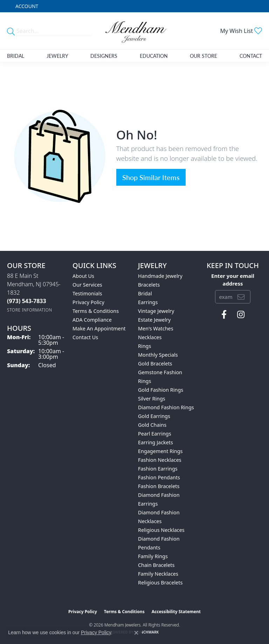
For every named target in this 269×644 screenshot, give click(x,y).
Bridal (16, 56)
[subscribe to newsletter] (241, 297)
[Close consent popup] (136, 633)
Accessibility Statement (176, 612)
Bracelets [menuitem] (149, 285)
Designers (104, 56)
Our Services (87, 285)
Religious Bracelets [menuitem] (160, 583)
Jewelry (57, 56)
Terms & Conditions (96, 311)
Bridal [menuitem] (145, 293)
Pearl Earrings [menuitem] (155, 434)
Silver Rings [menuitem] (152, 399)
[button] (26, 6)
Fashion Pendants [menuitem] (159, 477)
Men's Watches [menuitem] (156, 328)
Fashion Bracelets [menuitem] (159, 486)
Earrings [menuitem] (148, 302)
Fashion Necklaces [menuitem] (160, 460)
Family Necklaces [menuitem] (158, 574)
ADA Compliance (92, 320)
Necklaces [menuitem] (150, 337)
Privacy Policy (88, 302)
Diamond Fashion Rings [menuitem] (166, 407)
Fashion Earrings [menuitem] (158, 469)
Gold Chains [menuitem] (152, 425)
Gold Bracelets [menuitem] (155, 364)
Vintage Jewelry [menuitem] (156, 311)
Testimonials (87, 293)
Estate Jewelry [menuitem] (154, 320)
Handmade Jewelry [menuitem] (160, 276)
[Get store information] (30, 310)
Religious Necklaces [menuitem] (161, 530)
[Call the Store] (27, 301)
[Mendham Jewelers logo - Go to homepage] (134, 31)
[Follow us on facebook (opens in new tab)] (224, 315)
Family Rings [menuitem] (153, 556)
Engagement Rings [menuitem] (160, 451)
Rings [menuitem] (144, 346)
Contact (251, 56)
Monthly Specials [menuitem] (158, 355)
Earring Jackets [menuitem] (156, 442)
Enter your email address (233, 280)
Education (154, 56)
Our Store (204, 56)
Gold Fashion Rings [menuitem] (161, 390)
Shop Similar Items (151, 177)
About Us (83, 276)
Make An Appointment (99, 328)
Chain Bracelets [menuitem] (156, 565)
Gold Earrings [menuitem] (154, 416)
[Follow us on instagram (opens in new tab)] (241, 315)
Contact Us (85, 337)
